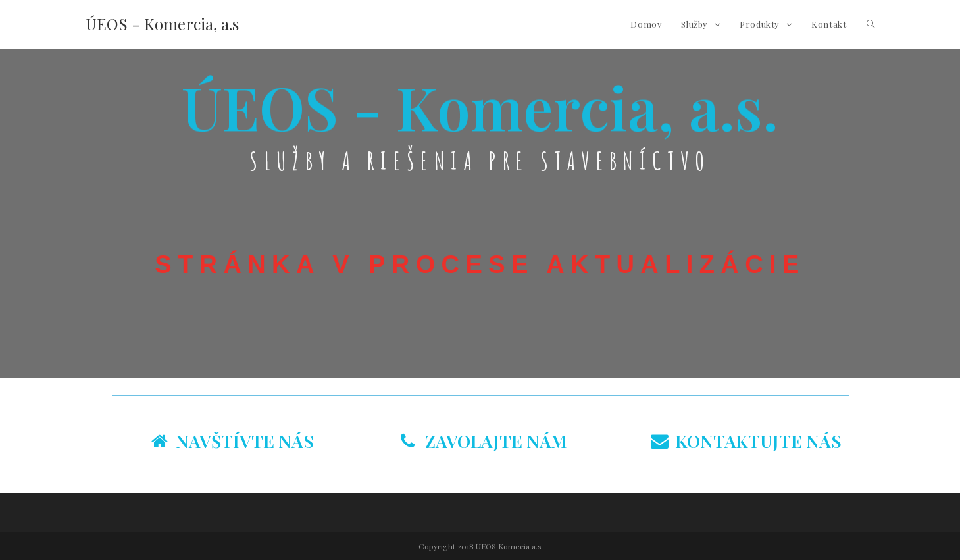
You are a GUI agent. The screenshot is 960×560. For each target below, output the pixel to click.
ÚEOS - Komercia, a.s (162, 24)
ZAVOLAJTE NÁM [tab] (484, 441)
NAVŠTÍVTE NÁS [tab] (233, 441)
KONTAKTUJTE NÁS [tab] (746, 441)
